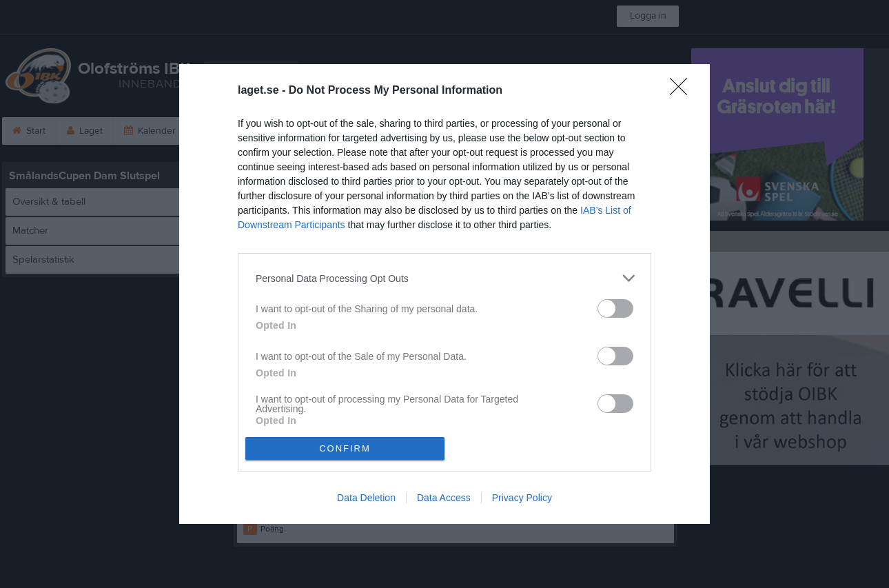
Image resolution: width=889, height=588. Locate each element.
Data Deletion (366, 498)
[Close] (683, 91)
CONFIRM (345, 448)
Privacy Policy (522, 498)
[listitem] (444, 278)
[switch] (615, 308)
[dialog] (444, 294)
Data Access (444, 498)
